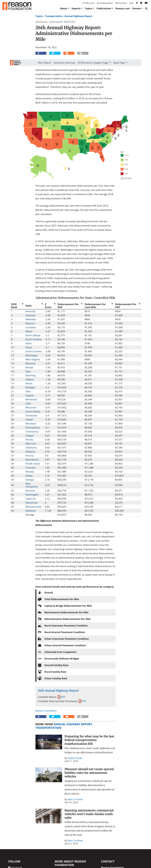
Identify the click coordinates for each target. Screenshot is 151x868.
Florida (29, 440)
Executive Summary (64, 63)
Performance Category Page (93, 63)
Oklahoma (31, 448)
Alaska (29, 476)
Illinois (29, 383)
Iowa (28, 371)
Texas (29, 347)
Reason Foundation (46, 711)
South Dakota (33, 411)
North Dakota (33, 335)
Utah (28, 403)
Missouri (30, 323)
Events (132, 3)
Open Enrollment (121, 3)
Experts (76, 8)
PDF (63, 697)
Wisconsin (31, 407)
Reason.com (123, 8)
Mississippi (31, 355)
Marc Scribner (75, 799)
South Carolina (34, 351)
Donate (136, 8)
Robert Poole (75, 758)
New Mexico (32, 460)
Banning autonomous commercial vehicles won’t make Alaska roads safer (89, 814)
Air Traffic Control (88, 3)
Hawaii (29, 419)
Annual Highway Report (105, 3)
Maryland (31, 424)
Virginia (30, 395)
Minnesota (31, 399)
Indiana (30, 379)
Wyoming (31, 375)
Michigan (30, 387)
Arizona (30, 456)
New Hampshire (32, 485)
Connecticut (32, 432)
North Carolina (34, 339)
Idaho (29, 343)
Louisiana (31, 327)
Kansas (29, 367)
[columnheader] (17, 306)
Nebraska (31, 319)
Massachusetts (34, 507)
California (31, 499)
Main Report (45, 63)
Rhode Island (33, 464)
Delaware (31, 511)
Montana (30, 363)
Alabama (30, 452)
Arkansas (30, 315)
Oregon (30, 436)
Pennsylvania (33, 428)
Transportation (54, 16)
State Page (119, 63)
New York (31, 444)
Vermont (30, 491)
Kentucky (30, 311)
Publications (104, 8)
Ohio (28, 391)
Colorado (30, 468)
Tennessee (31, 415)
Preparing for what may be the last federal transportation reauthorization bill (89, 740)
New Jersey (32, 503)
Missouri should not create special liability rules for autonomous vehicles (89, 773)
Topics (89, 8)
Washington (32, 495)
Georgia (30, 480)
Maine (29, 331)
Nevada (30, 472)
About (64, 8)
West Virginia (33, 359)
